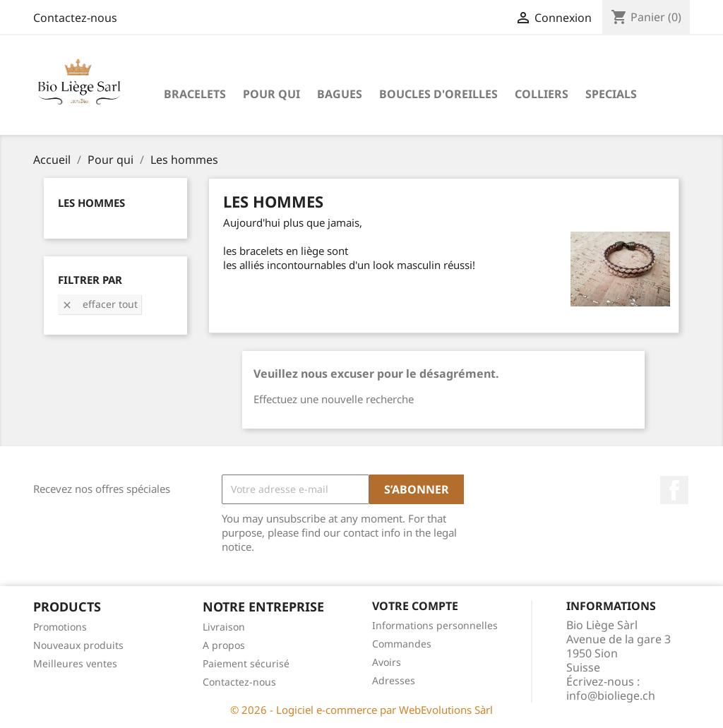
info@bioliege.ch (611, 696)
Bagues (340, 94)
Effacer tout (100, 304)
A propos (224, 645)
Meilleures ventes (75, 663)
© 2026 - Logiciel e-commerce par (315, 710)
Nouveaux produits (78, 645)
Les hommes (91, 203)
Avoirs (387, 662)
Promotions (60, 627)
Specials (611, 94)
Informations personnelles (435, 625)
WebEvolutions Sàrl (446, 710)
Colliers (542, 94)
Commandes (402, 644)
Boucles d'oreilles (438, 94)
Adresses (394, 680)
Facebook (674, 490)
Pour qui (271, 94)
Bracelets (195, 94)
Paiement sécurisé (246, 663)
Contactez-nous (75, 18)
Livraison (224, 627)
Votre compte (415, 606)
